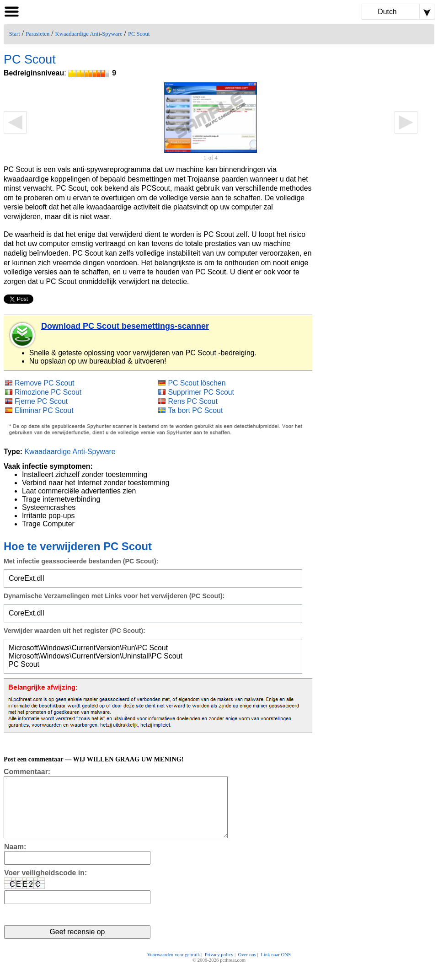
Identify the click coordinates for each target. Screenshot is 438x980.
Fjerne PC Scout (41, 401)
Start (15, 34)
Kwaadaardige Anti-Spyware (89, 34)
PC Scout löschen (197, 383)
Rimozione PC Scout (48, 392)
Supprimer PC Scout (201, 392)
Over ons (247, 967)
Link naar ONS (276, 967)
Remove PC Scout (44, 383)
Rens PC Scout (192, 401)
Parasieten (37, 34)
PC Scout (139, 34)
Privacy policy (219, 967)
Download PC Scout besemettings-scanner (125, 326)
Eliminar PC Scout (44, 410)
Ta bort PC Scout (195, 410)
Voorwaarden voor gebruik (174, 967)
